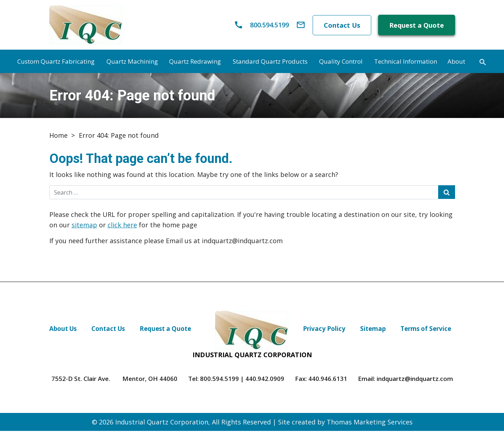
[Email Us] (300, 25)
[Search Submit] (447, 193)
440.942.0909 (265, 380)
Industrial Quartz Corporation (162, 423)
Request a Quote (417, 26)
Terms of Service (426, 330)
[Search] (483, 62)
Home (58, 136)
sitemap (84, 226)
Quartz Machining (132, 62)
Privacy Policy (324, 330)
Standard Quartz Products (270, 62)
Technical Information (406, 62)
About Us (63, 330)
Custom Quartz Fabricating (56, 62)
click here (122, 226)
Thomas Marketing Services (370, 423)
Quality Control (341, 62)
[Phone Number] (260, 25)
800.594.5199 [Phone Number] (219, 380)
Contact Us (342, 26)
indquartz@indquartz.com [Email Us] (415, 380)
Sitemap (373, 330)
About (456, 62)
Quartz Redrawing (195, 62)
